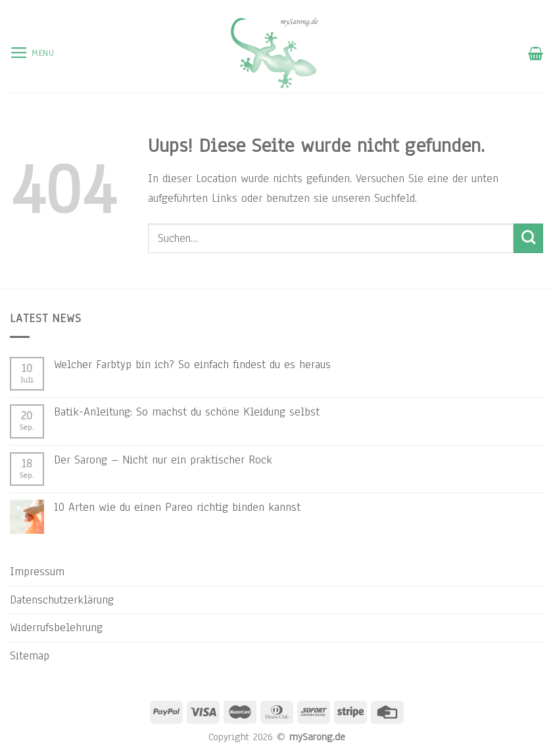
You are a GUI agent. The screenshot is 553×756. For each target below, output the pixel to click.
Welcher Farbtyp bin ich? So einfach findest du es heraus (192, 364)
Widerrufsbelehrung (56, 627)
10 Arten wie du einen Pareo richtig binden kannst (177, 507)
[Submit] (528, 238)
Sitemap (30, 655)
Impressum (37, 571)
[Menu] (32, 53)
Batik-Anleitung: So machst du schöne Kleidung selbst (187, 412)
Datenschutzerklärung (62, 600)
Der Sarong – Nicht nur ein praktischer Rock (163, 460)
